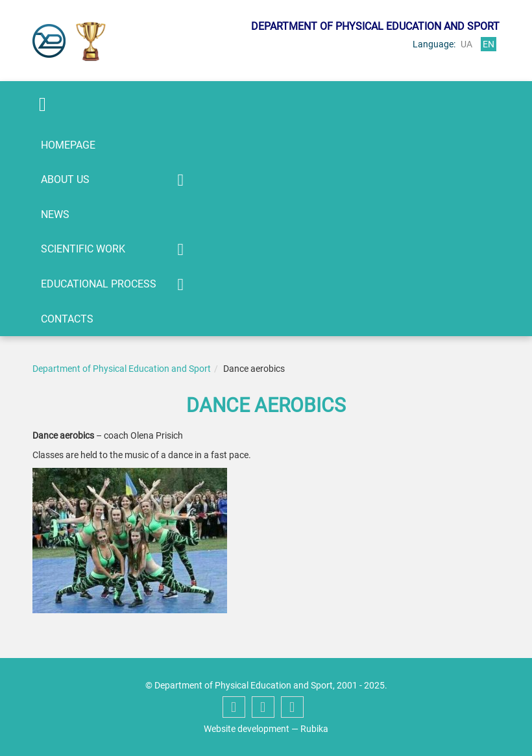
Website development (247, 729)
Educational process (99, 284)
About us (65, 179)
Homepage (68, 145)
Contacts (67, 319)
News (55, 214)
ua (466, 44)
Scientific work (83, 249)
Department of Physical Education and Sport (122, 369)
